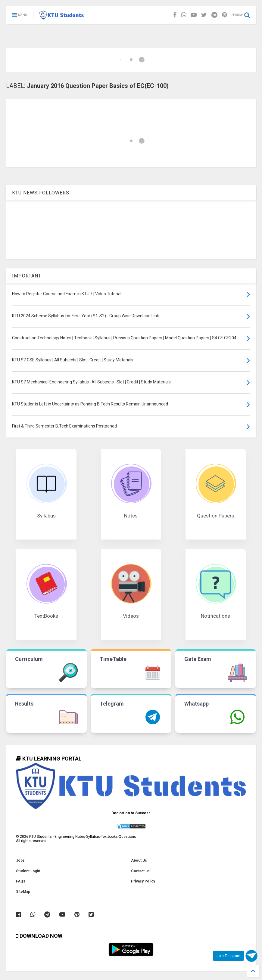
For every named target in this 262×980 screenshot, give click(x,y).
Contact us (140, 871)
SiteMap (23, 892)
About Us (139, 860)
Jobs (20, 860)
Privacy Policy (143, 881)
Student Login (28, 871)
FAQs (21, 881)
